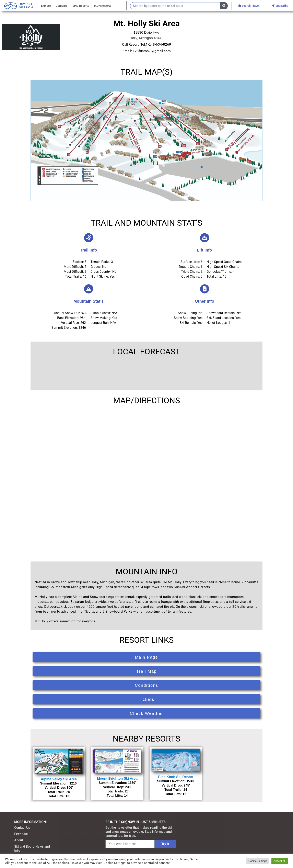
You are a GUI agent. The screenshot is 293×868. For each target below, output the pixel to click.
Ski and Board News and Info (32, 849)
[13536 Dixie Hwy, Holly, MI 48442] (146, 480)
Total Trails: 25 (59, 792)
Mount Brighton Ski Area (117, 778)
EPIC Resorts (81, 6)
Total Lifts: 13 (59, 796)
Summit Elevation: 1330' (117, 783)
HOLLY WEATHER (146, 373)
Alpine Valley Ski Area (59, 779)
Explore (46, 6)
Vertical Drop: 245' (176, 785)
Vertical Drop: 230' (117, 787)
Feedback (21, 834)
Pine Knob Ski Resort (176, 777)
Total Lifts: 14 (117, 796)
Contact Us (22, 828)
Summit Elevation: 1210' (59, 783)
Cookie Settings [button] (258, 861)
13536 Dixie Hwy (146, 32)
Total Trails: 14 (176, 790)
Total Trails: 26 (117, 791)
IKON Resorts (103, 6)
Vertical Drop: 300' (59, 788)
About (19, 840)
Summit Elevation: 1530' (176, 781)
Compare (62, 6)
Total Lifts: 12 (176, 794)
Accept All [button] (280, 861)
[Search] (224, 6)
